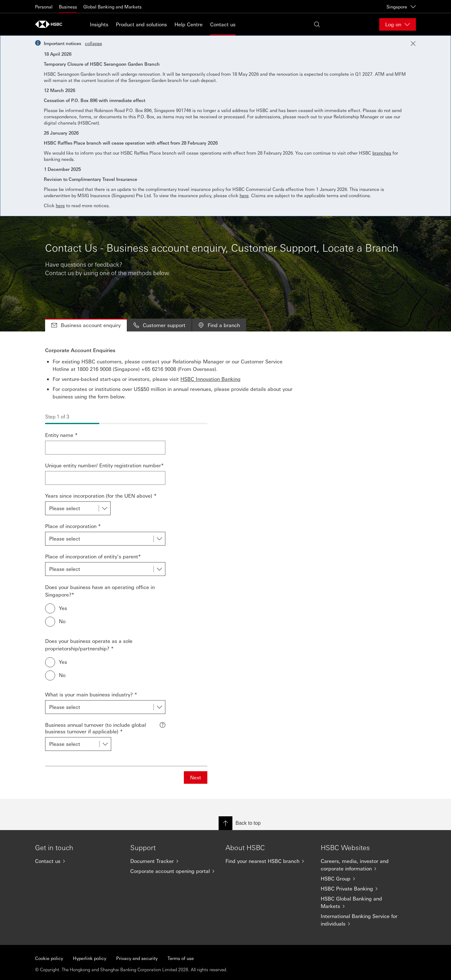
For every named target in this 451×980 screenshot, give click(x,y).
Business (68, 7)
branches (382, 153)
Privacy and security (137, 958)
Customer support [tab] (159, 325)
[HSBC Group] (363, 879)
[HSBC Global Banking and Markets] (363, 902)
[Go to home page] (51, 24)
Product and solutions (141, 24)
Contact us (223, 24)
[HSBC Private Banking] (363, 889)
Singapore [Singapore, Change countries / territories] (401, 7)
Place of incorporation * (73, 526)
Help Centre (189, 24)
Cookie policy (49, 958)
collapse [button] (93, 43)
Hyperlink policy (90, 958)
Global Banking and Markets (112, 7)
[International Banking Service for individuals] (363, 920)
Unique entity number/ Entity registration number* (104, 465)
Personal (44, 7)
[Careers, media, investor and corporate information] (363, 865)
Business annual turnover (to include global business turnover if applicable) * (96, 728)
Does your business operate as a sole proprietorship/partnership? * (89, 645)
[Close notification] (413, 44)
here (244, 195)
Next (196, 777)
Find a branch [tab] (219, 325)
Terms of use (181, 958)
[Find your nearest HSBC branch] (268, 861)
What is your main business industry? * (91, 694)
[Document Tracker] (173, 861)
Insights (99, 24)
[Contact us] (78, 861)
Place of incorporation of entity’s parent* (93, 556)
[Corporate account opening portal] (173, 871)
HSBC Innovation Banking (210, 379)
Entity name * (61, 435)
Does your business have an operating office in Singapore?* (100, 591)
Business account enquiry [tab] (86, 325)
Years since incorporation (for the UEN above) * (101, 496)
